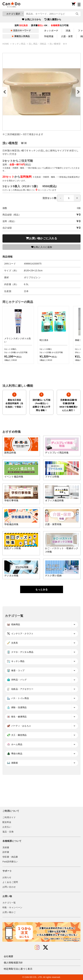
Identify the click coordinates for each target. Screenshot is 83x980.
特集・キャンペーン (12, 908)
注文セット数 (62, 198)
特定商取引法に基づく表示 (18, 969)
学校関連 (49, 36)
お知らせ (7, 877)
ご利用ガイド (9, 817)
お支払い (7, 827)
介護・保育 (67, 36)
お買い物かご (9, 912)
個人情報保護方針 (13, 963)
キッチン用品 (19, 44)
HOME (6, 44)
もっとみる (41, 589)
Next (78, 92)
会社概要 (9, 956)
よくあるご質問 (10, 882)
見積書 (6, 848)
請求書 (6, 852)
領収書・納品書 (10, 857)
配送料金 (7, 822)
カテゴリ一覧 (9, 903)
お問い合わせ (9, 887)
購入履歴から (53, 19)
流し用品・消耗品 (38, 44)
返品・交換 (8, 832)
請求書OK (39, 25)
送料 (21, 25)
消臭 (68, 31)
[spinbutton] (69, 198)
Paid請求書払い (10, 862)
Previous (5, 92)
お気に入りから (32, 19)
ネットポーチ (51, 31)
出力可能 (60, 25)
